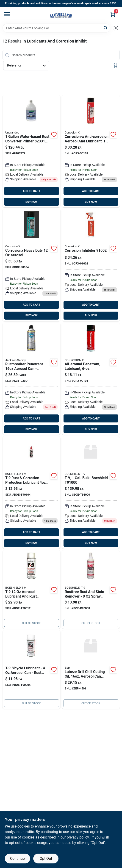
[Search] (106, 28)
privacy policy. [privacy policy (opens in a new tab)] (78, 837)
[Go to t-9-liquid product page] (31, 493)
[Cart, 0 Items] (113, 15)
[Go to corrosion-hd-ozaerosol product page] (31, 265)
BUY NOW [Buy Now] (32, 202)
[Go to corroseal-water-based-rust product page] (31, 151)
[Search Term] (56, 28)
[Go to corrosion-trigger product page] (91, 265)
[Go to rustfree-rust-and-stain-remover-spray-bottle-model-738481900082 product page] (91, 590)
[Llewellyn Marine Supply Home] (61, 15)
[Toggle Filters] (116, 65)
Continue (17, 859)
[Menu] (7, 14)
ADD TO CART (31, 191)
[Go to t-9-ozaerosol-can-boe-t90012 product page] (31, 590)
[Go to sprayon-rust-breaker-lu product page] (31, 379)
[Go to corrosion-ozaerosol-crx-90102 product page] (91, 151)
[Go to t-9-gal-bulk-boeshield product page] (91, 493)
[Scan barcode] (116, 28)
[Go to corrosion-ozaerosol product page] (91, 379)
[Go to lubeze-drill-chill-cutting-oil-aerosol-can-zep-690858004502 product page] (91, 670)
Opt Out (46, 859)
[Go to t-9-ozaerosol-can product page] (31, 670)
